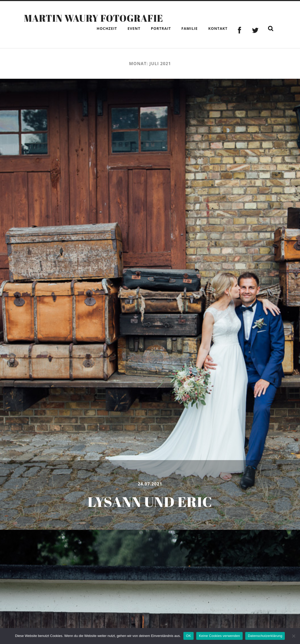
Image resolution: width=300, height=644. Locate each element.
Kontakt (218, 28)
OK (189, 636)
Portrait (161, 28)
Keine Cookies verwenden (219, 636)
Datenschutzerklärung (265, 636)
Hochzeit (107, 28)
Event (134, 28)
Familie (189, 28)
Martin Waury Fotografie (94, 18)
